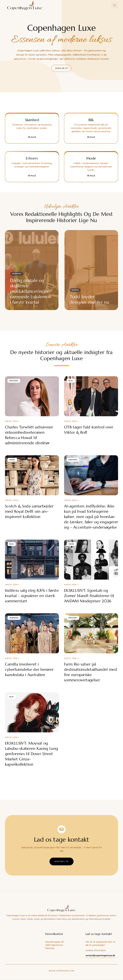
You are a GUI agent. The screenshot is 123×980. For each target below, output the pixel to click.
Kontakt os (61, 861)
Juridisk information (96, 950)
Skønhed (17, 274)
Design (75, 290)
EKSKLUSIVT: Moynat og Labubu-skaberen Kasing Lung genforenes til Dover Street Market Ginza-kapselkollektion (32, 754)
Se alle (32, 137)
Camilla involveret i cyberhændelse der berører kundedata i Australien (29, 669)
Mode (12, 460)
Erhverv (14, 381)
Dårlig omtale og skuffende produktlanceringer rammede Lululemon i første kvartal (31, 291)
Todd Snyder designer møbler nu (89, 299)
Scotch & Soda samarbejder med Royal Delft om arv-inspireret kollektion (29, 511)
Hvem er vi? (62, 68)
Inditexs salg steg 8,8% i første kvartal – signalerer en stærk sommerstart (32, 596)
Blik (71, 381)
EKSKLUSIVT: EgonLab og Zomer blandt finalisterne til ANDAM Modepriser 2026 (89, 596)
